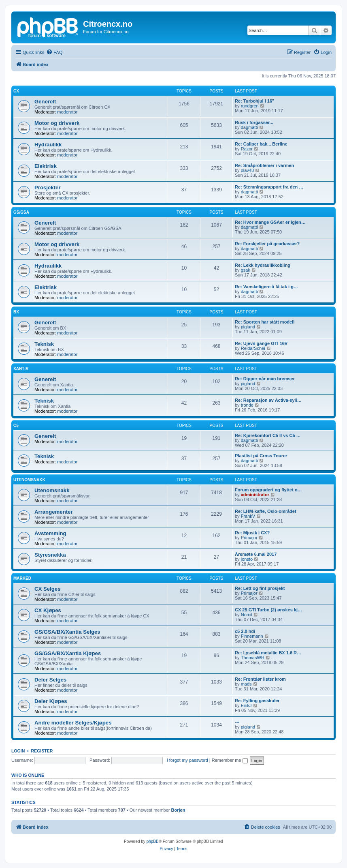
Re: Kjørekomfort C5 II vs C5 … (268, 435)
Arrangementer (54, 512)
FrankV (248, 516)
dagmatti (249, 127)
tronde (247, 405)
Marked (22, 578)
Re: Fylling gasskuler (257, 701)
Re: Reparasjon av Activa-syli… (268, 400)
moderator (67, 112)
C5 (16, 425)
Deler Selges (50, 680)
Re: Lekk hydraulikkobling (263, 265)
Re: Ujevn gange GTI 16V (261, 343)
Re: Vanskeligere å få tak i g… (266, 287)
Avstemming (50, 533)
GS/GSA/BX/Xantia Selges (67, 632)
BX (16, 312)
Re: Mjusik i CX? (252, 533)
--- (237, 722)
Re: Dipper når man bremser (265, 379)
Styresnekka (50, 555)
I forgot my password (187, 760)
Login (18, 751)
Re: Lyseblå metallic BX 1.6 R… (268, 653)
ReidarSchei (253, 348)
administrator (255, 495)
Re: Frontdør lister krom (260, 679)
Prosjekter (48, 188)
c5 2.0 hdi (245, 631)
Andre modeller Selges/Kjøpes (73, 723)
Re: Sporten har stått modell (265, 322)
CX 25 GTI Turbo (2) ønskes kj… (268, 610)
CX (16, 91)
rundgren (250, 106)
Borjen (178, 810)
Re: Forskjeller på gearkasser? (267, 244)
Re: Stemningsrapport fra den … (269, 187)
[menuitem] (54, 52)
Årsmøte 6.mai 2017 (256, 554)
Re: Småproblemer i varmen (264, 165)
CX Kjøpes (48, 610)
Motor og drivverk (57, 123)
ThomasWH (253, 658)
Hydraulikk (48, 145)
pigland (248, 327)
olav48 (247, 170)
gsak (246, 270)
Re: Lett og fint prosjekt (260, 588)
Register (42, 751)
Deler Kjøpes (51, 701)
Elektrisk (46, 166)
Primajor (249, 538)
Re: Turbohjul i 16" (254, 101)
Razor (247, 149)
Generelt (45, 102)
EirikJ (246, 705)
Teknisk (44, 344)
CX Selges (48, 589)
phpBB (153, 841)
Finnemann (252, 636)
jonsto (247, 559)
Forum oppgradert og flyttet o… (268, 490)
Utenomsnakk (29, 480)
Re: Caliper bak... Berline (261, 144)
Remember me (230, 760)
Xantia (21, 369)
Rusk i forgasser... (254, 122)
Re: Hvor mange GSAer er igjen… (270, 222)
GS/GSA (21, 212)
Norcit (247, 615)
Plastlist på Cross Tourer (261, 456)
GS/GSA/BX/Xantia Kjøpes (68, 653)
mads (246, 684)
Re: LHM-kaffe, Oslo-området (266, 511)
